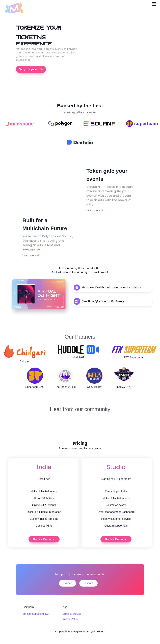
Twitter (68, 590)
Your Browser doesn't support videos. (112, 59)
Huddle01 (79, 361)
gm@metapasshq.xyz (36, 614)
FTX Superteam (133, 361)
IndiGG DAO (124, 390)
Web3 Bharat (94, 390)
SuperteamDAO (35, 390)
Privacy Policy (70, 619)
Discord (89, 590)
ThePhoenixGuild (65, 390)
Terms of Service (71, 614)
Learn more (95, 214)
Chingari (24, 365)
